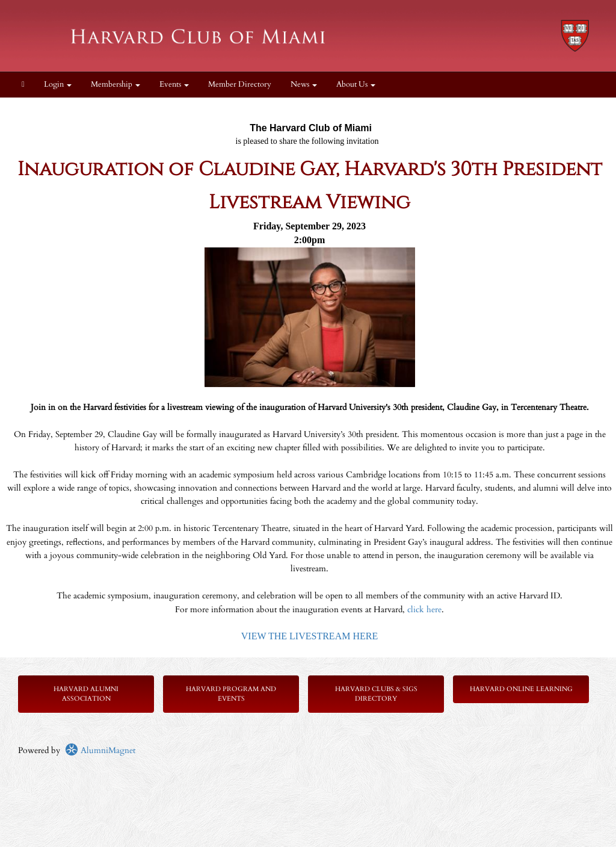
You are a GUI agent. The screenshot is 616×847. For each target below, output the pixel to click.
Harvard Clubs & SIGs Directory (376, 694)
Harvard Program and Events (231, 694)
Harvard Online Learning (521, 689)
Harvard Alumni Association (86, 694)
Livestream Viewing (310, 203)
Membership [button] (115, 85)
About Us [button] (356, 85)
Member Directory (240, 85)
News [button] (304, 85)
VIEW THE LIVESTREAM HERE (310, 636)
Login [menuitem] (58, 85)
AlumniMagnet (100, 750)
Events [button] (174, 85)
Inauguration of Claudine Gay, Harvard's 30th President (310, 169)
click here (424, 610)
